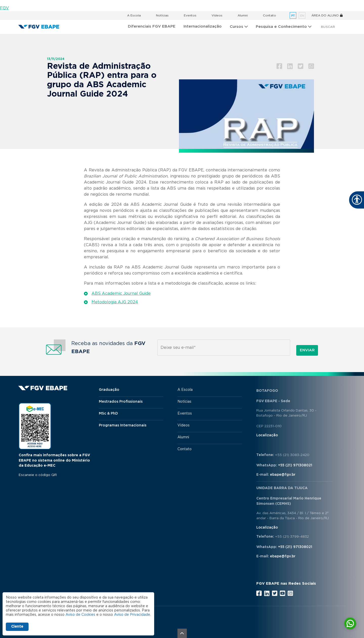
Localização (267, 435)
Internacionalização (203, 26)
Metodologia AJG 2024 (115, 302)
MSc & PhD (108, 414)
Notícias (162, 15)
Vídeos (217, 15)
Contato (269, 15)
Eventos (190, 15)
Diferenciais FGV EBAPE (152, 26)
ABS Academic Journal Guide (121, 293)
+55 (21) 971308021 (295, 465)
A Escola (134, 15)
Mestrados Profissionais (121, 402)
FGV (4, 8)
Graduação (109, 390)
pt (293, 16)
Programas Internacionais (123, 425)
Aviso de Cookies (80, 615)
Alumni (243, 15)
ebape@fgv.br (283, 475)
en (302, 16)
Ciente (17, 627)
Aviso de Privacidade (132, 615)
